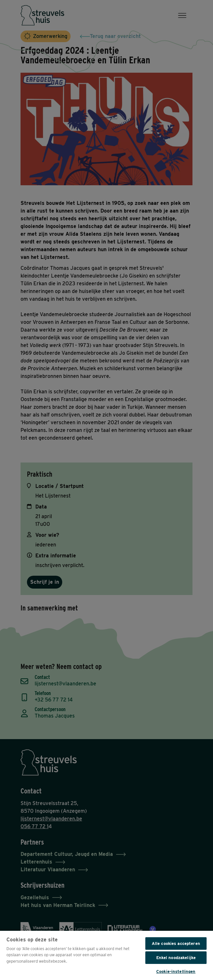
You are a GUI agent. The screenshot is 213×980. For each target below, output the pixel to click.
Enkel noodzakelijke (176, 958)
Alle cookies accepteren (176, 943)
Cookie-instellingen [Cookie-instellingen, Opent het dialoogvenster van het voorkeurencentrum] (176, 971)
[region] (106, 955)
